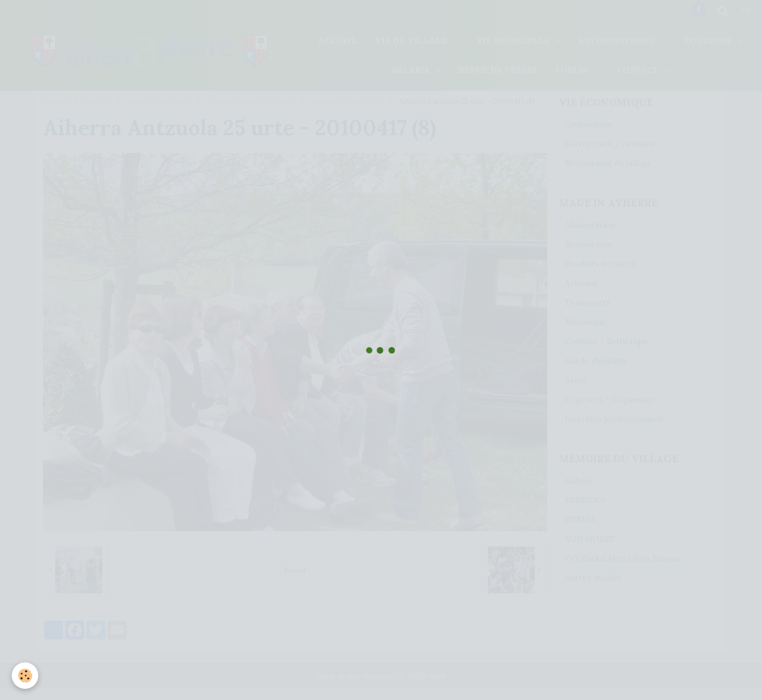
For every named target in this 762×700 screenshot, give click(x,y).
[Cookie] (25, 676)
